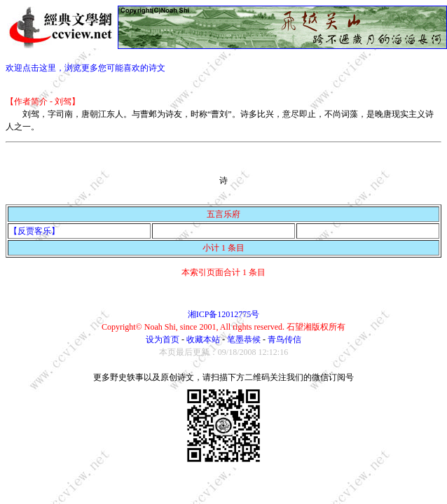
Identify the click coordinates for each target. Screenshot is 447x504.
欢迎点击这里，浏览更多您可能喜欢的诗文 (85, 68)
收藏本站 (203, 339)
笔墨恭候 (244, 339)
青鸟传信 (284, 339)
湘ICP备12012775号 (224, 314)
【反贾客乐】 (34, 231)
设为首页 (163, 339)
